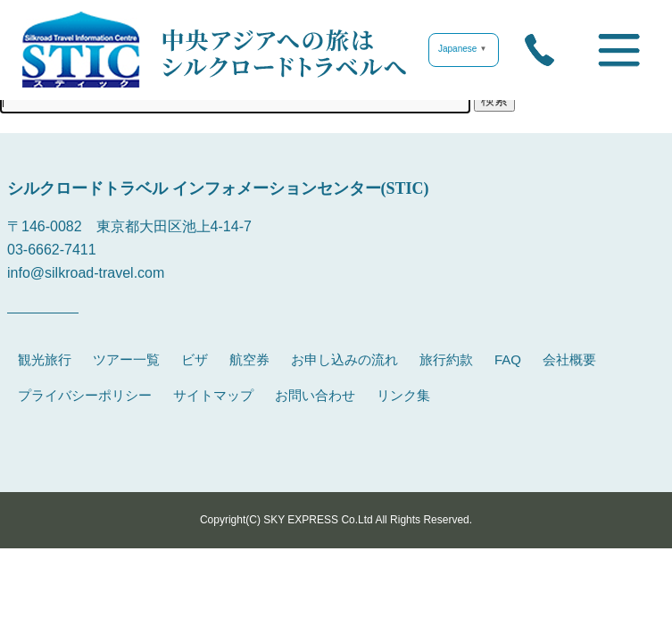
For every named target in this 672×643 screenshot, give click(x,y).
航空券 (249, 359)
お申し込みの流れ (344, 359)
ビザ (195, 359)
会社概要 (569, 359)
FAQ (508, 359)
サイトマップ (213, 395)
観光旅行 (45, 359)
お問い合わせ (315, 395)
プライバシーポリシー (85, 395)
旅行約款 (446, 359)
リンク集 (403, 395)
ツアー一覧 (126, 359)
